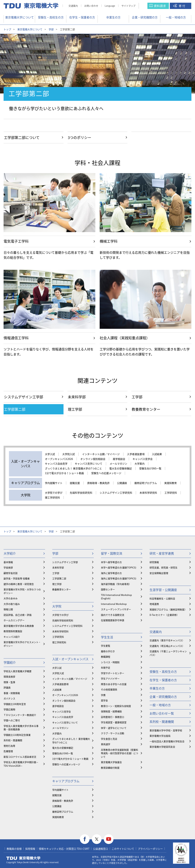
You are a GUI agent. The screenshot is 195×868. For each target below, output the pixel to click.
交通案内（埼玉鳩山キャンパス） (167, 646)
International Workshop (114, 604)
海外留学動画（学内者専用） (116, 584)
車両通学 (106, 744)
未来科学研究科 (148, 493)
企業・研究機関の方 (145, 17)
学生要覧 (106, 646)
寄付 (182, 6)
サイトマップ (128, 6)
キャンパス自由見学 (56, 464)
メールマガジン (118, 464)
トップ (7, 29)
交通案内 (73, 6)
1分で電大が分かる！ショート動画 (64, 473)
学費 (103, 695)
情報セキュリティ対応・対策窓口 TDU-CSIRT (64, 849)
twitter (97, 839)
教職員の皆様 (14, 849)
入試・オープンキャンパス (70, 659)
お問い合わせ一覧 (162, 713)
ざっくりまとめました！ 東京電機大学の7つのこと (73, 469)
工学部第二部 (59, 578)
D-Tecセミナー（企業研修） (164, 615)
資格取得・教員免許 (98, 483)
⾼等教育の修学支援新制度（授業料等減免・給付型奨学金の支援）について (120, 753)
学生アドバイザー (110, 678)
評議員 (7, 687)
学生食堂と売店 (109, 739)
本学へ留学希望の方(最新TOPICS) (119, 567)
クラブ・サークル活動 (113, 733)
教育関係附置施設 (13, 631)
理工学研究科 (52, 498)
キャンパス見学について (89, 464)
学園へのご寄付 (12, 720)
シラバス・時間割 (110, 662)
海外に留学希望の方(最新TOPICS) (119, 578)
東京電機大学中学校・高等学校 (166, 730)
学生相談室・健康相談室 (114, 722)
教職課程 (106, 657)
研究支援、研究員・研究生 (164, 567)
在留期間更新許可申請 (113, 620)
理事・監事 (9, 682)
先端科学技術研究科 (81, 493)
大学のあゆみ (11, 598)
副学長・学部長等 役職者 (17, 578)
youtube (109, 839)
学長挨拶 (8, 567)
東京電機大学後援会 (111, 762)
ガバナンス (9, 698)
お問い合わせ (91, 6)
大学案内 (140, 464)
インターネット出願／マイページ (101, 454)
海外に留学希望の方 (111, 573)
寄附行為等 (9, 746)
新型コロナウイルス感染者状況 (20, 757)
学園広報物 (9, 709)
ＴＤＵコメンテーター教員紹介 (20, 715)
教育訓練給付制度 (110, 768)
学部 (51, 29)
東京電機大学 (23, 858)
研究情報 (154, 562)
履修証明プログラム (146, 483)
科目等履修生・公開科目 (162, 598)
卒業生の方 (113, 17)
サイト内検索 (147, 6)
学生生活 (107, 637)
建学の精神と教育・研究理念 (19, 584)
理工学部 (57, 584)
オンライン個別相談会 (93, 459)
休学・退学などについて (114, 728)
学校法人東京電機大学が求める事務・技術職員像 (21, 728)
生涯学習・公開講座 (163, 590)
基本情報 (8, 562)
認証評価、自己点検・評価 (18, 615)
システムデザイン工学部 (65, 562)
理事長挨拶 (9, 677)
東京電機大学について (19, 17)
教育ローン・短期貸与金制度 (116, 706)
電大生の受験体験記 (121, 469)
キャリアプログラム (66, 781)
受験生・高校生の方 (51, 17)
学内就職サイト (54, 483)
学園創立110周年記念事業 (17, 735)
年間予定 (106, 668)
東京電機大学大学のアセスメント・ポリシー (22, 644)
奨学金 (104, 700)
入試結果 (157, 454)
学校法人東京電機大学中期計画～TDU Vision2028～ (21, 764)
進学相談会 (119, 459)
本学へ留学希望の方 (111, 562)
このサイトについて (123, 849)
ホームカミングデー (14, 620)
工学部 (56, 573)
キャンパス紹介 (12, 637)
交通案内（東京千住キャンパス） (167, 640)
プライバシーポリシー (150, 849)
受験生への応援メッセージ (106, 473)
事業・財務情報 (12, 693)
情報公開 (8, 609)
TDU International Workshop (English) (116, 597)
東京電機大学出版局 (160, 736)
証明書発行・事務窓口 (113, 717)
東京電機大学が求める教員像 (19, 626)
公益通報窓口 (101, 849)
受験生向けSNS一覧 (150, 469)
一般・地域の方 (176, 17)
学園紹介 (10, 662)
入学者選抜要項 (136, 454)
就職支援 (75, 483)
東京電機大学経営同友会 (162, 747)
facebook (85, 839)
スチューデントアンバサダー (116, 609)
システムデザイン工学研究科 (116, 493)
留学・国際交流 (112, 553)
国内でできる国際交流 (113, 615)
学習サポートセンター (113, 673)
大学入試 (50, 454)
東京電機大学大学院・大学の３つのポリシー (22, 591)
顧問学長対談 (11, 573)
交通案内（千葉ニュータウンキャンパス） (168, 653)
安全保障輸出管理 (159, 573)
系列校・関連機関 (13, 740)
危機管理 (8, 751)
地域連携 (154, 604)
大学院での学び (54, 493)
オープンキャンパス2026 (59, 459)
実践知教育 (170, 483)
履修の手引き (108, 651)
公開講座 (122, 483)
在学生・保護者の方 (82, 17)
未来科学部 (58, 567)
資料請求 (160, 6)
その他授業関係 (109, 689)
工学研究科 (171, 493)
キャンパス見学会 (143, 459)
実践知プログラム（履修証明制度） (168, 609)
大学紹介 (10, 553)
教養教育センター (62, 589)
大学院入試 (69, 454)
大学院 (57, 606)
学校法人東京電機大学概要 (18, 671)
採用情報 (30, 849)
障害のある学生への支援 (114, 684)
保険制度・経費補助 (111, 711)
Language (110, 6)
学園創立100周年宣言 (15, 704)
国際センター (108, 589)
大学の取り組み (12, 604)
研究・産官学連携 (162, 553)
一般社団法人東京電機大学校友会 (167, 741)
